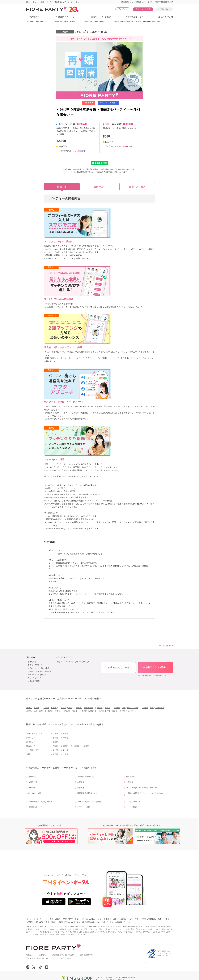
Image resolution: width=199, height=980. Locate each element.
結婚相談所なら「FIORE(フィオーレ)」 (137, 2)
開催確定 (32, 777)
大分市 (130, 711)
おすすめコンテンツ (135, 17)
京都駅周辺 (160, 708)
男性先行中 (131, 777)
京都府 (145, 708)
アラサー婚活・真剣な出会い (40, 802)
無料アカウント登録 (154, 667)
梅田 (124, 708)
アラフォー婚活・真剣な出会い (90, 802)
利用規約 (43, 955)
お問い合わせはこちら (117, 667)
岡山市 (75, 711)
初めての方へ (35, 17)
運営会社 (30, 955)
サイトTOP (31, 657)
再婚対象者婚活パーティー (88, 793)
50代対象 (81, 788)
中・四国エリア (33, 750)
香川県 (84, 711)
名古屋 (107, 708)
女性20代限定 (132, 807)
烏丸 (152, 708)
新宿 (70, 708)
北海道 (29, 708)
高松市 (92, 711)
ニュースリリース (35, 678)
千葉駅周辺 (88, 708)
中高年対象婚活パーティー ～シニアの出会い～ (145, 795)
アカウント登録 (143, 9)
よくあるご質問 (165, 17)
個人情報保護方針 (87, 955)
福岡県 (102, 711)
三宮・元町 (38, 711)
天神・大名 (111, 711)
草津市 (57, 711)
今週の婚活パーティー (66, 17)
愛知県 (100, 708)
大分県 (122, 711)
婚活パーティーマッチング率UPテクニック (73, 662)
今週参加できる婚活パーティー (40, 672)
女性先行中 (33, 782)
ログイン (123, 9)
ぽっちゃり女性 (35, 793)
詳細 (84, 151)
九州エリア (31, 754)
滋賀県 (50, 711)
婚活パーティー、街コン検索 (39, 668)
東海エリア (31, 742)
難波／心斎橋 (133, 708)
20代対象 (81, 782)
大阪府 (117, 708)
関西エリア (31, 746)
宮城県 (46, 708)
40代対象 (32, 788)
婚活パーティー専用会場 (37, 675)
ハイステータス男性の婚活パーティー (141, 788)
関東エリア (31, 738)
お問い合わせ (164, 9)
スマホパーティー (133, 802)
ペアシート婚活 (84, 807)
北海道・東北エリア (34, 734)
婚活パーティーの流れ (101, 17)
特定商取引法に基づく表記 (63, 955)
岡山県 (67, 711)
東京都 (64, 708)
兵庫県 (29, 711)
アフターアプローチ (35, 665)
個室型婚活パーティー (37, 807)
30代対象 (130, 782)
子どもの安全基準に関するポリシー (41, 958)
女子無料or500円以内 (86, 777)
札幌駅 (37, 708)
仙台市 (54, 708)
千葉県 (79, 708)
